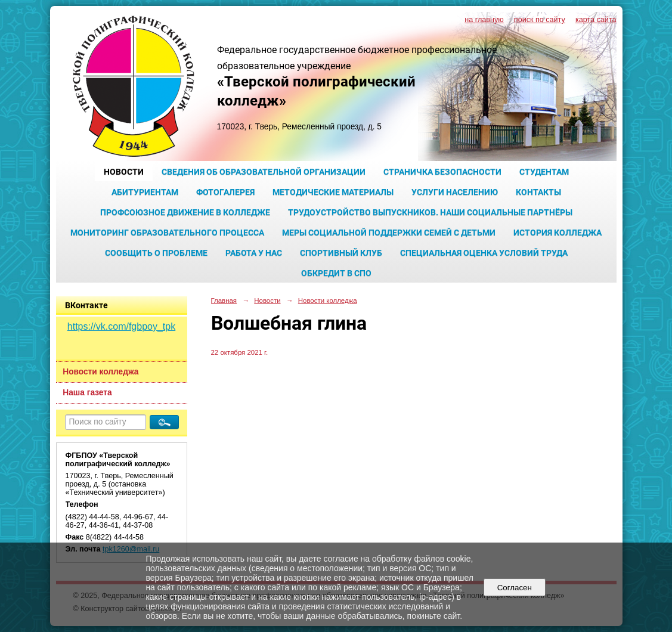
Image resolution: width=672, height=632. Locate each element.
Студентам (544, 172)
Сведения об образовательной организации (264, 172)
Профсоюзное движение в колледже (185, 212)
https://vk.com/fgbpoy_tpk (121, 326)
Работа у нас (254, 253)
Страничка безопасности (442, 172)
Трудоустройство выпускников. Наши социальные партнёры (430, 212)
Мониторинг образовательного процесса (167, 233)
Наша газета (87, 393)
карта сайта (596, 20)
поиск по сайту (540, 20)
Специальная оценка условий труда (484, 253)
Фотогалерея (225, 192)
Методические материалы (333, 192)
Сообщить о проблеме (156, 253)
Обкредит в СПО (336, 273)
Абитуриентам (145, 192)
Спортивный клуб (341, 253)
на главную (484, 20)
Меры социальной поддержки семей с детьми (389, 233)
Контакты (538, 192)
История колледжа (558, 233)
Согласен (514, 588)
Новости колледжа (100, 372)
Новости (124, 172)
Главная (224, 300)
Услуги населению (455, 192)
